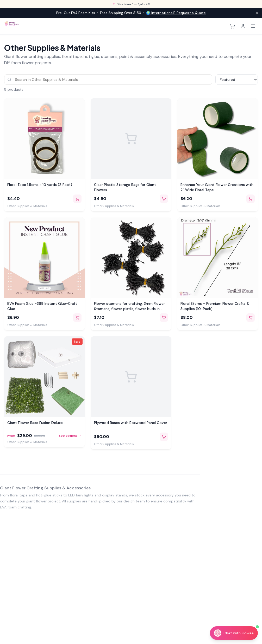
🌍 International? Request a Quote (176, 13)
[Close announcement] (257, 13)
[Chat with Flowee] (234, 633)
